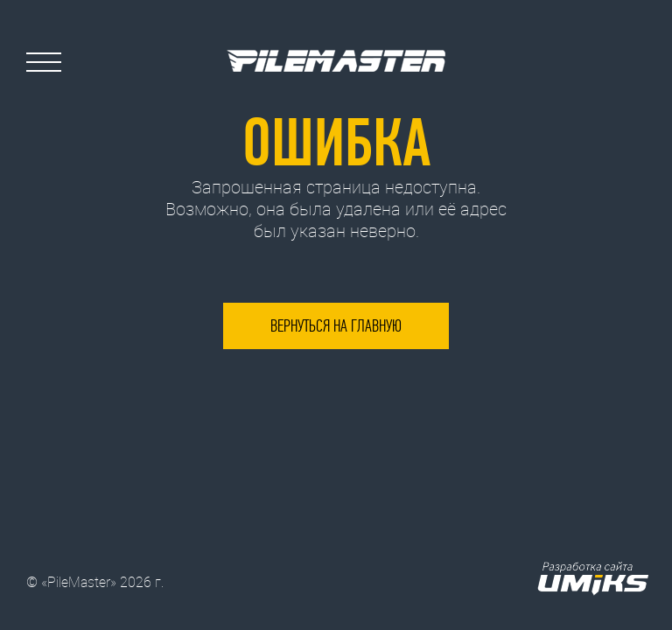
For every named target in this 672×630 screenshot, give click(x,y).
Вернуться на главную (336, 326)
